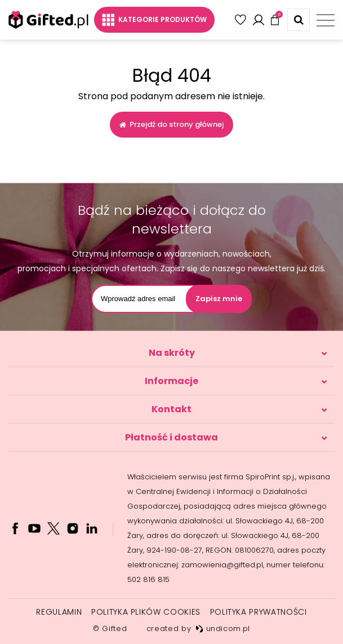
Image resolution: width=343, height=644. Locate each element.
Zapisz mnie (219, 299)
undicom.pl (223, 628)
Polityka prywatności (259, 612)
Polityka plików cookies (146, 612)
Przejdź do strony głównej (171, 124)
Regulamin (59, 612)
